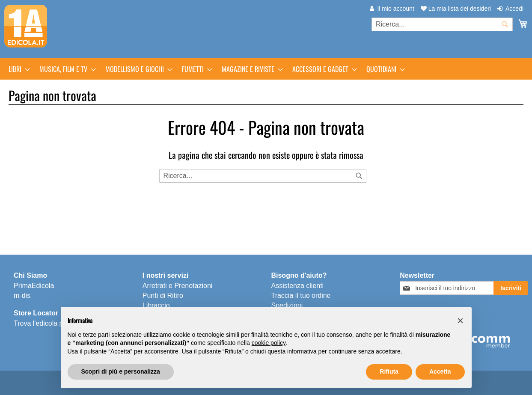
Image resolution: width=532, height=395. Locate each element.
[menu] (266, 69)
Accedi (514, 9)
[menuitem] (17, 69)
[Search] (359, 176)
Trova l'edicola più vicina (51, 323)
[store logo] (26, 26)
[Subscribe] (511, 288)
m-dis (22, 296)
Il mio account (395, 9)
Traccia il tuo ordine (301, 296)
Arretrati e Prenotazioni (178, 286)
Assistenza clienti (297, 286)
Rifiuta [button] (389, 371)
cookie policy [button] (269, 343)
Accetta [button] (440, 371)
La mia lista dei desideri (456, 9)
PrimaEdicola (34, 286)
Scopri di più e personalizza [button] (121, 371)
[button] (461, 321)
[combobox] (442, 24)
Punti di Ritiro (163, 296)
